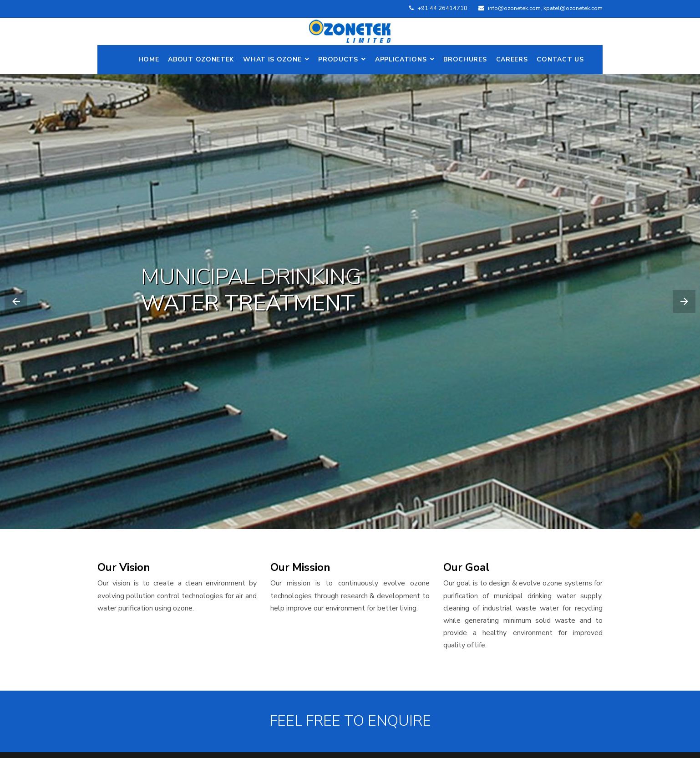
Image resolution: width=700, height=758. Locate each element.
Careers (512, 59)
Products (338, 59)
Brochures (465, 59)
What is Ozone (272, 59)
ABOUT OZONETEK (201, 59)
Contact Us (560, 59)
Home (149, 59)
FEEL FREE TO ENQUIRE (350, 721)
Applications (401, 59)
